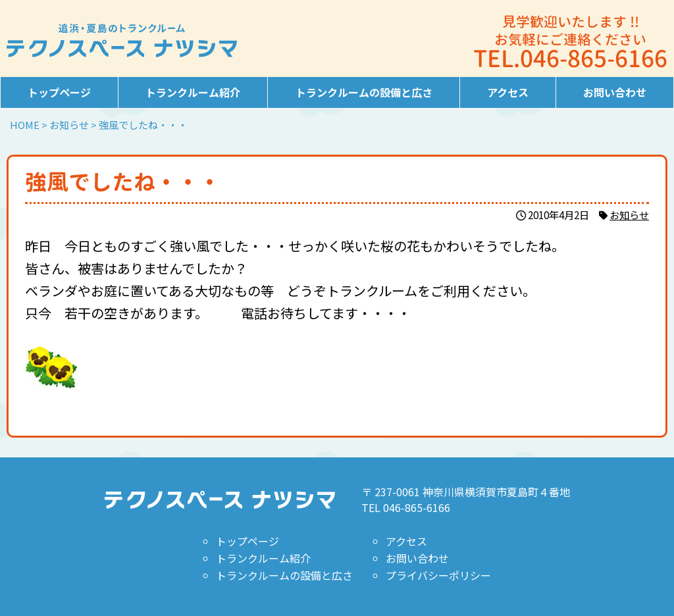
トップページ (59, 92)
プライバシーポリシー (438, 575)
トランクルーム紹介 (193, 92)
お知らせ (629, 215)
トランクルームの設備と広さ (364, 92)
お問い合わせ (615, 92)
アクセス (508, 92)
